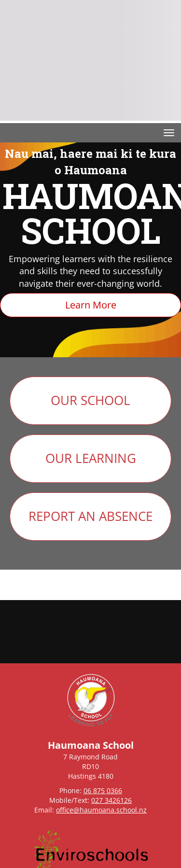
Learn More (91, 305)
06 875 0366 (103, 791)
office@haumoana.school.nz (101, 810)
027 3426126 (111, 800)
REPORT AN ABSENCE (90, 516)
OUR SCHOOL (90, 400)
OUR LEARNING (91, 458)
